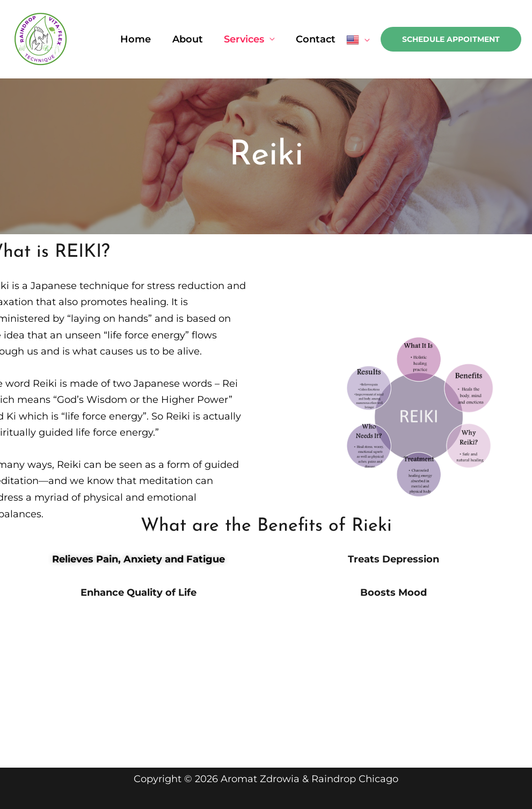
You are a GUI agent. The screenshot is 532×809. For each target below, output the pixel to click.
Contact (317, 39)
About (192, 39)
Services (247, 39)
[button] (451, 39)
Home (142, 39)
